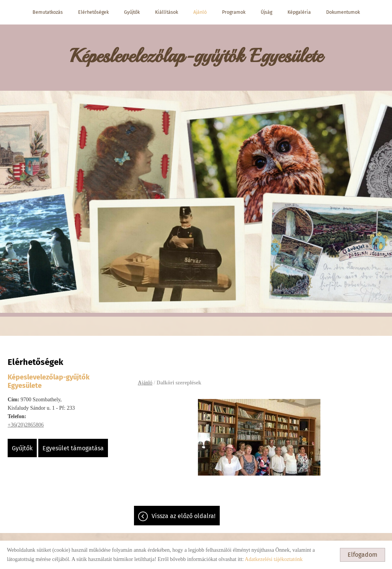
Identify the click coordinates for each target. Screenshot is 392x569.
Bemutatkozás (48, 12)
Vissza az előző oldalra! (184, 516)
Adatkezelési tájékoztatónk (274, 559)
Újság (266, 12)
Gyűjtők (132, 12)
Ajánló (200, 12)
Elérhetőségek (93, 12)
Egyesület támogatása (73, 448)
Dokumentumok (343, 12)
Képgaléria (299, 12)
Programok (234, 12)
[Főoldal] (196, 58)
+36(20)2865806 (26, 425)
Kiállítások (167, 12)
